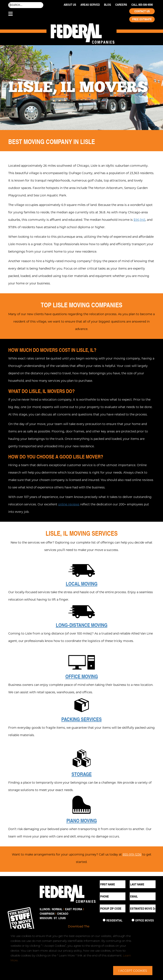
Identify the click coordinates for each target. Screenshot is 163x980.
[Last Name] (143, 884)
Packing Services (81, 719)
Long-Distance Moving (82, 625)
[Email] (143, 896)
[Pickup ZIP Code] (113, 908)
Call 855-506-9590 (142, 5)
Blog (107, 5)
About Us (70, 5)
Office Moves (145, 920)
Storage (82, 774)
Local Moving (82, 584)
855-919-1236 (132, 854)
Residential (114, 920)
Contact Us (142, 11)
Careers (121, 5)
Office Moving (82, 676)
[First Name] (113, 884)
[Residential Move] (104, 920)
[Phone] (113, 896)
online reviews (69, 504)
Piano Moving (82, 821)
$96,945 (139, 220)
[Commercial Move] (133, 920)
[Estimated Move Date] (143, 908)
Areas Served (90, 5)
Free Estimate (142, 19)
